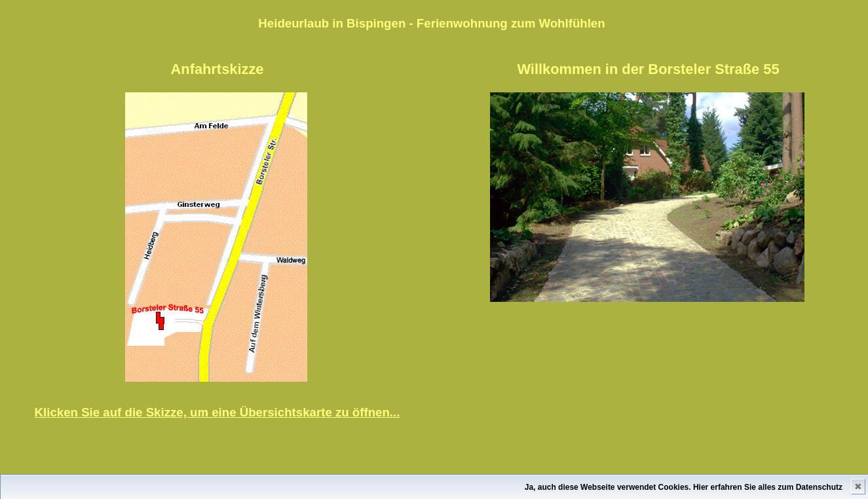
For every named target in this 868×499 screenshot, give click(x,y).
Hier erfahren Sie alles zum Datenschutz (768, 487)
